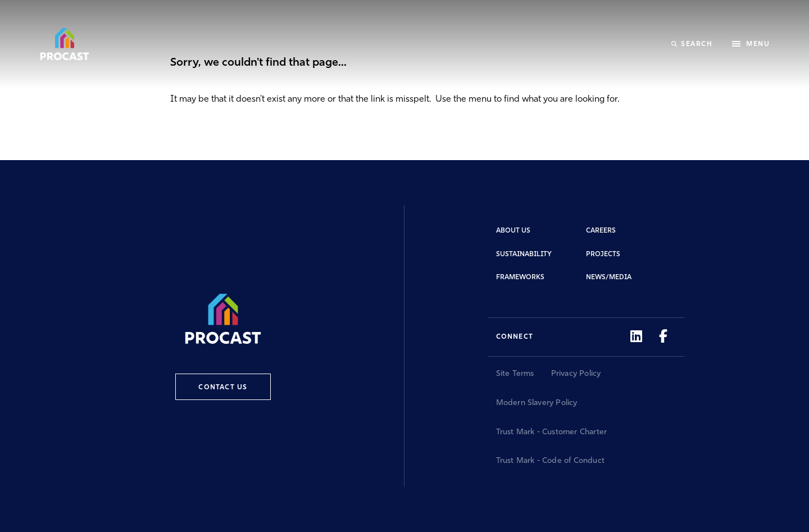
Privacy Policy (576, 374)
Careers (601, 231)
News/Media (609, 278)
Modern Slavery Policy (537, 403)
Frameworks (520, 278)
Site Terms (515, 374)
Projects (603, 254)
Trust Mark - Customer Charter (552, 432)
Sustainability (524, 254)
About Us (513, 231)
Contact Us (223, 388)
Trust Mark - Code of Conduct (551, 461)
